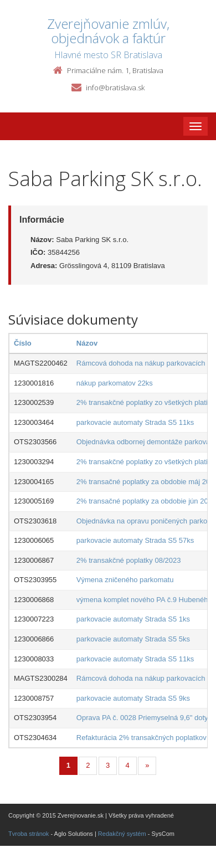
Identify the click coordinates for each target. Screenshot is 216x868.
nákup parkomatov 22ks (115, 383)
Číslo (23, 343)
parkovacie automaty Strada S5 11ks (135, 422)
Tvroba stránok (29, 834)
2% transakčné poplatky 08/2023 (129, 560)
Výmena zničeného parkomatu (125, 580)
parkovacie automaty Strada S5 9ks (133, 698)
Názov (87, 343)
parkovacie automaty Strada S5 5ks (133, 639)
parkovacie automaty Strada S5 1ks (133, 619)
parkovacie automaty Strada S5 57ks (135, 540)
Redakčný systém (122, 834)
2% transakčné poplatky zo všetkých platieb (146, 402)
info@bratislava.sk (115, 88)
